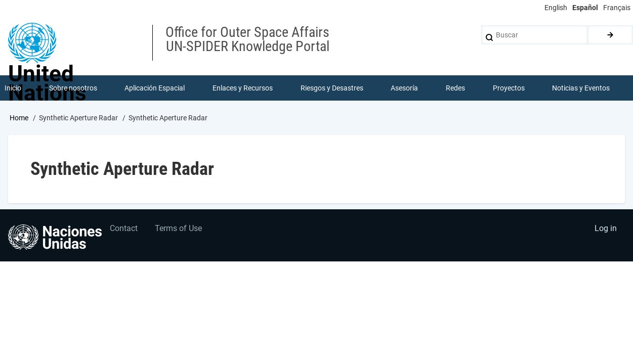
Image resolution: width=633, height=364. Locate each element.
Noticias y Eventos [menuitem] (581, 88)
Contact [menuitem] (124, 229)
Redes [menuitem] (455, 88)
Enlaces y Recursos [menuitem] (243, 88)
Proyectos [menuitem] (509, 88)
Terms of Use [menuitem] (179, 229)
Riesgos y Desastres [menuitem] (332, 88)
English (556, 8)
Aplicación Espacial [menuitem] (155, 88)
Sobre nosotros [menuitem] (73, 88)
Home (19, 118)
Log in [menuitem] (606, 229)
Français (617, 8)
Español (585, 8)
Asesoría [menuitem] (404, 88)
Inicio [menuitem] (13, 88)
